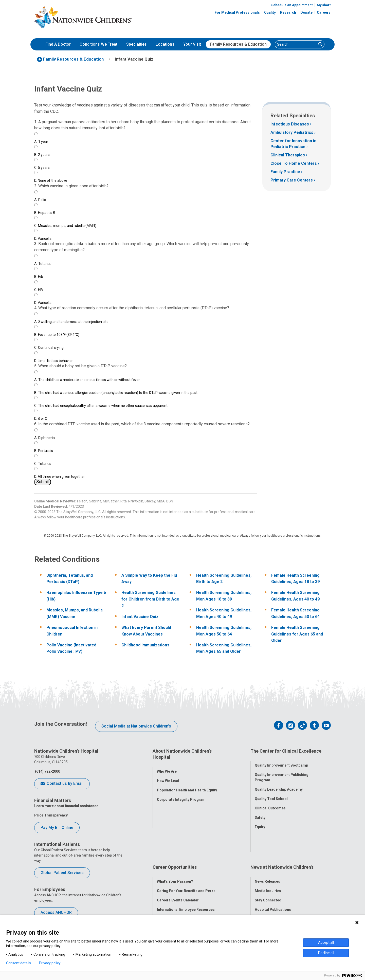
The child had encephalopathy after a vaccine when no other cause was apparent (101, 406)
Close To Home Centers (294, 163)
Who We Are (167, 767)
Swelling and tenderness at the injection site (71, 322)
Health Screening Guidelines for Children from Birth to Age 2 (150, 599)
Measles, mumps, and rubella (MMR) (65, 226)
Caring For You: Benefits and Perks (186, 859)
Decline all (326, 953)
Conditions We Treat (98, 44)
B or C (41, 419)
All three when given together (60, 477)
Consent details (19, 963)
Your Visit (192, 44)
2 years (42, 155)
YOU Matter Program (175, 887)
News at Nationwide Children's (282, 840)
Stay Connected (268, 868)
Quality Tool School (271, 794)
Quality (270, 12)
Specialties (136, 44)
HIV (39, 290)
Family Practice (285, 172)
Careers (324, 12)
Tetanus (43, 264)
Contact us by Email (62, 784)
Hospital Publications (273, 878)
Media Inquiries (268, 859)
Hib (39, 277)
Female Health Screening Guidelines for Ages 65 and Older (297, 634)
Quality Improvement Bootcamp (281, 761)
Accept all (326, 942)
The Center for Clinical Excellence (286, 751)
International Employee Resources (186, 878)
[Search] (296, 44)
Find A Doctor (58, 44)
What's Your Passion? (175, 850)
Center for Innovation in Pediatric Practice (293, 144)
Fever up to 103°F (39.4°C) (57, 335)
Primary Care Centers (292, 180)
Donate (306, 12)
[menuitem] (58, 44)
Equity (260, 822)
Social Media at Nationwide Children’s (136, 726)
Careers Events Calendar (178, 868)
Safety (260, 813)
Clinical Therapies (288, 155)
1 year (41, 142)
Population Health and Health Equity (187, 785)
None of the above (51, 180)
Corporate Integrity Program (181, 795)
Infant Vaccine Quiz (140, 617)
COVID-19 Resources (175, 906)
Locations (165, 44)
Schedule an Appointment (292, 5)
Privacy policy (50, 963)
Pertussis (44, 451)
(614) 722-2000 (47, 771)
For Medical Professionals (237, 12)
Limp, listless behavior (53, 361)
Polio (40, 200)
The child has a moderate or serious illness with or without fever (87, 380)
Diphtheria (44, 438)
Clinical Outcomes (270, 804)
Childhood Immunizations (145, 645)
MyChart (324, 5)
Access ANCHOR (56, 912)
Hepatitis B (45, 213)
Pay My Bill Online (57, 828)
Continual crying (49, 348)
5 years (42, 168)
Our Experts (264, 887)
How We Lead (168, 776)
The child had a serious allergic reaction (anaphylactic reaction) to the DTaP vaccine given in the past (116, 393)
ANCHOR (164, 897)
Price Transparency (51, 815)
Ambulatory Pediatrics (292, 132)
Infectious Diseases (290, 124)
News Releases (267, 850)
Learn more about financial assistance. (67, 806)
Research (288, 12)
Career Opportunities (175, 840)
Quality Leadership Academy (279, 785)
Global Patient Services (62, 873)
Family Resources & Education (238, 44)
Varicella (43, 239)
